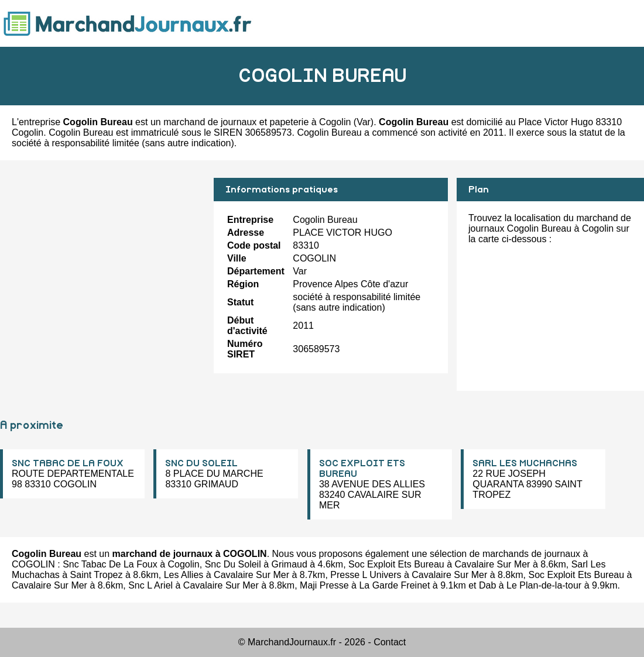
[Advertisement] (102, 260)
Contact (390, 642)
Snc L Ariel (150, 585)
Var (364, 122)
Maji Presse (324, 585)
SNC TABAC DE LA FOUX (68, 463)
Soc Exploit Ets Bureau (396, 564)
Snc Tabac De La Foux (110, 564)
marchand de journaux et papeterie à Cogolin (257, 122)
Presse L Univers (366, 575)
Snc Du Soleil (233, 564)
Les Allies (184, 575)
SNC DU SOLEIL (201, 463)
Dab (487, 585)
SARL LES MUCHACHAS (525, 463)
